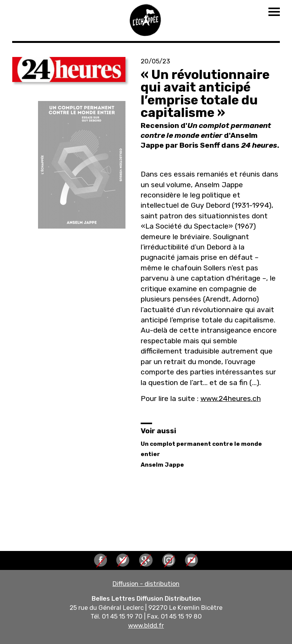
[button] (69, 69)
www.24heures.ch (231, 399)
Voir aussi (158, 431)
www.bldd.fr (146, 625)
